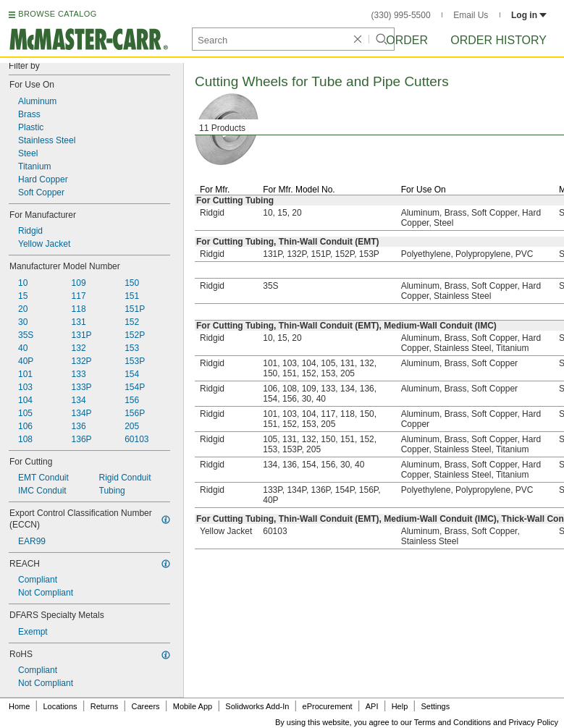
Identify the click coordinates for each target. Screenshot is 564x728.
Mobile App (193, 706)
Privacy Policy (534, 722)
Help (400, 706)
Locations (60, 706)
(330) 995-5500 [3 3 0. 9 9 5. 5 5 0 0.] (401, 15)
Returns (105, 706)
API (372, 706)
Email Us (471, 15)
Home (19, 706)
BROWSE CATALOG (57, 14)
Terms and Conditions (453, 722)
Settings (435, 706)
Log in (529, 15)
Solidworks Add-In (257, 706)
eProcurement (328, 706)
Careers (145, 706)
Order (407, 40)
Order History (498, 40)
